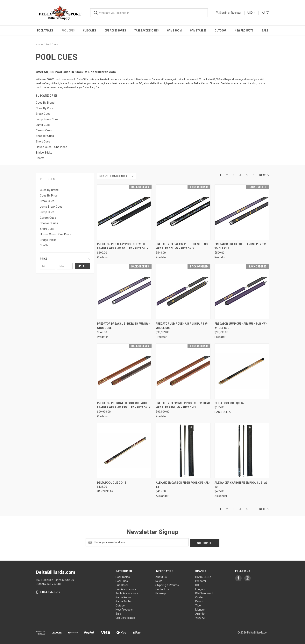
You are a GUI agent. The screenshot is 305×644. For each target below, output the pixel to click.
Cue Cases (90, 31)
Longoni (200, 588)
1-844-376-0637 (50, 591)
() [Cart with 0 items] (266, 12)
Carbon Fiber (208, 83)
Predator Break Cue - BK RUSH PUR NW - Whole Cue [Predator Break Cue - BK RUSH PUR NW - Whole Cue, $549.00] (123, 326)
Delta (197, 83)
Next (264, 175)
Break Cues (47, 201)
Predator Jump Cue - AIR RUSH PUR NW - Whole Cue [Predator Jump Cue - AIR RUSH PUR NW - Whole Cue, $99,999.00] (241, 326)
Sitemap (161, 592)
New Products (244, 31)
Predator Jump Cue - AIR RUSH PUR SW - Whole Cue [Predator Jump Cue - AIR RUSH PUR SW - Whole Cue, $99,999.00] (182, 326)
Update (82, 266)
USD (251, 13)
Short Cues (47, 229)
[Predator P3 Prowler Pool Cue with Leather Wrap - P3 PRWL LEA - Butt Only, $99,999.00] (124, 371)
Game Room (174, 31)
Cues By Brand (49, 190)
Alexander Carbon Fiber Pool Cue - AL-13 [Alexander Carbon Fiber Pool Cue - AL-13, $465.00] (183, 485)
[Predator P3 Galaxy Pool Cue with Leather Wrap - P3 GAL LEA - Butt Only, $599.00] (124, 212)
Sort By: (104, 176)
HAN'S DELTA (203, 576)
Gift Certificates (125, 617)
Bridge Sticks (48, 240)
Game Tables (198, 31)
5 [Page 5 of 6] (247, 175)
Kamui (199, 601)
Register (236, 13)
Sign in (223, 13)
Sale (265, 31)
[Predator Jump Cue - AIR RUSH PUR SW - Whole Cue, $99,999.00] (183, 292)
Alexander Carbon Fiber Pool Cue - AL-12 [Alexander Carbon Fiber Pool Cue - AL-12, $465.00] (241, 485)
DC (141, 83)
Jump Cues (47, 212)
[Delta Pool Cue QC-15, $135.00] (124, 451)
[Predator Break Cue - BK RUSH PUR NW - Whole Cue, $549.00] (124, 292)
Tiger (199, 605)
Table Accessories (147, 31)
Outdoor (221, 31)
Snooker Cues (49, 223)
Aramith (200, 613)
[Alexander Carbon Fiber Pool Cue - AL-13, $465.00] (183, 451)
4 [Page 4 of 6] (240, 175)
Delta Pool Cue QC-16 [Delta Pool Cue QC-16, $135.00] (229, 403)
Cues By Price (49, 196)
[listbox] (123, 176)
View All (200, 617)
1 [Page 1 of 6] (220, 175)
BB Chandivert (204, 592)
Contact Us (162, 588)
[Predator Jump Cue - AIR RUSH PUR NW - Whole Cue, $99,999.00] (242, 292)
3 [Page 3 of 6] (234, 175)
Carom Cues (48, 218)
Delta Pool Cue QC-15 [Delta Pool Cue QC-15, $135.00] (112, 483)
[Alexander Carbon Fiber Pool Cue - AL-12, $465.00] (242, 451)
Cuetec (200, 597)
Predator (226, 83)
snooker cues (55, 87)
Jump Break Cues (51, 207)
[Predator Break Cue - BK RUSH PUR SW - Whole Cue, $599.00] (242, 212)
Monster (200, 609)
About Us (161, 576)
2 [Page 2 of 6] (227, 175)
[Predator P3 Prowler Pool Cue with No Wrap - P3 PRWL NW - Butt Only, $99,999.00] (183, 371)
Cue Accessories (115, 31)
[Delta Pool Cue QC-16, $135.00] (242, 371)
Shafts (44, 245)
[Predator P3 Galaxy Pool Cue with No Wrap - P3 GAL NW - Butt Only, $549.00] (183, 212)
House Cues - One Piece (56, 234)
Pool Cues (68, 31)
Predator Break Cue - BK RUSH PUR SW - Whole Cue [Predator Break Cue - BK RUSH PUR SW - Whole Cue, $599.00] (241, 246)
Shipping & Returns (167, 584)
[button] (65, 259)
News (159, 580)
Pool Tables (45, 31)
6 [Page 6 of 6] (253, 175)
